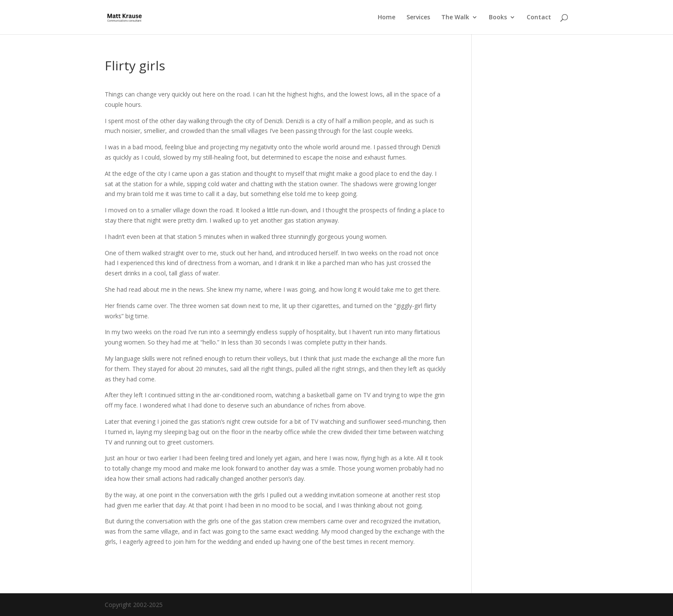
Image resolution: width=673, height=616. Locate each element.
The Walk (455, 18)
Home (387, 18)
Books (498, 18)
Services (418, 18)
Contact (539, 18)
